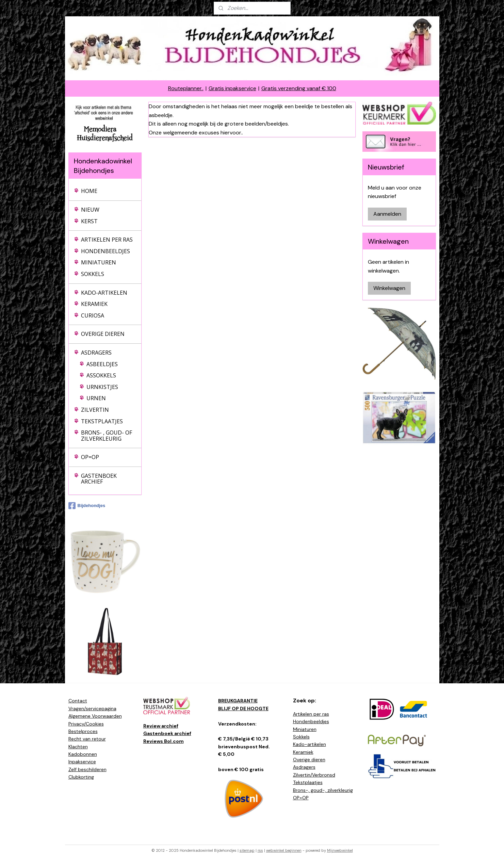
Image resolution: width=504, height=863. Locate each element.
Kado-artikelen (310, 744)
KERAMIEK (94, 304)
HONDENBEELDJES (105, 251)
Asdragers (304, 767)
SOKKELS (93, 274)
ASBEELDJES (102, 364)
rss (260, 850)
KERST (89, 221)
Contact (78, 701)
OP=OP (90, 457)
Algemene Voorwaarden (95, 716)
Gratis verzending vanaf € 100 (299, 88)
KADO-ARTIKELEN (104, 293)
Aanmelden (387, 214)
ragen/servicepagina (94, 709)
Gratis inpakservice (232, 88)
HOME (89, 191)
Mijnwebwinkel (340, 850)
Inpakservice (82, 762)
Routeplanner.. (186, 88)
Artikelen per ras (311, 714)
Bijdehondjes (87, 506)
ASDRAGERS (96, 353)
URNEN (96, 398)
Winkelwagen (389, 288)
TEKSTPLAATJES (102, 421)
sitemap (247, 850)
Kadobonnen (83, 754)
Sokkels (301, 737)
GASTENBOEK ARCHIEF (99, 479)
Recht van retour (87, 739)
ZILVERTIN (95, 410)
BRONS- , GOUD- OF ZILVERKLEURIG (107, 436)
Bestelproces (83, 731)
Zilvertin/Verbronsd (314, 775)
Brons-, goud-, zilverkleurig (323, 790)
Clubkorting (81, 777)
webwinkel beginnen (284, 850)
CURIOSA (93, 315)
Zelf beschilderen (87, 769)
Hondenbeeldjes (311, 721)
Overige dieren (309, 760)
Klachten (78, 747)
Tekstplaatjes (308, 782)
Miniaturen (305, 729)
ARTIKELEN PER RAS (107, 240)
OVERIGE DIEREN (103, 334)
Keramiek (303, 752)
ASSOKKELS (101, 375)
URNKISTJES (102, 387)
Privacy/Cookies (86, 724)
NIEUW (90, 210)
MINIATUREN (99, 262)
